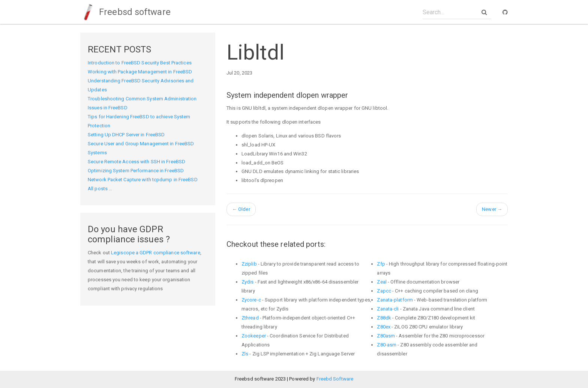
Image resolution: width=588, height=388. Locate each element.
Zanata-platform (395, 300)
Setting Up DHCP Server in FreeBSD (126, 135)
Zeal (382, 282)
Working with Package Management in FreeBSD (140, 72)
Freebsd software (125, 12)
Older (241, 209)
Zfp (381, 264)
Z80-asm (387, 345)
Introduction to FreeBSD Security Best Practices (140, 63)
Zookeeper (254, 336)
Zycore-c (251, 300)
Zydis (248, 282)
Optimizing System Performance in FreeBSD (136, 171)
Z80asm (386, 336)
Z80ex (384, 327)
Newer (492, 209)
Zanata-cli (388, 309)
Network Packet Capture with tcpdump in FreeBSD (143, 180)
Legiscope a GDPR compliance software (156, 253)
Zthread (250, 318)
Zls (245, 354)
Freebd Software (335, 379)
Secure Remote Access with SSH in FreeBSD (136, 162)
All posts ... (100, 189)
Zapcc (384, 291)
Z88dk (384, 318)
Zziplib (249, 264)
